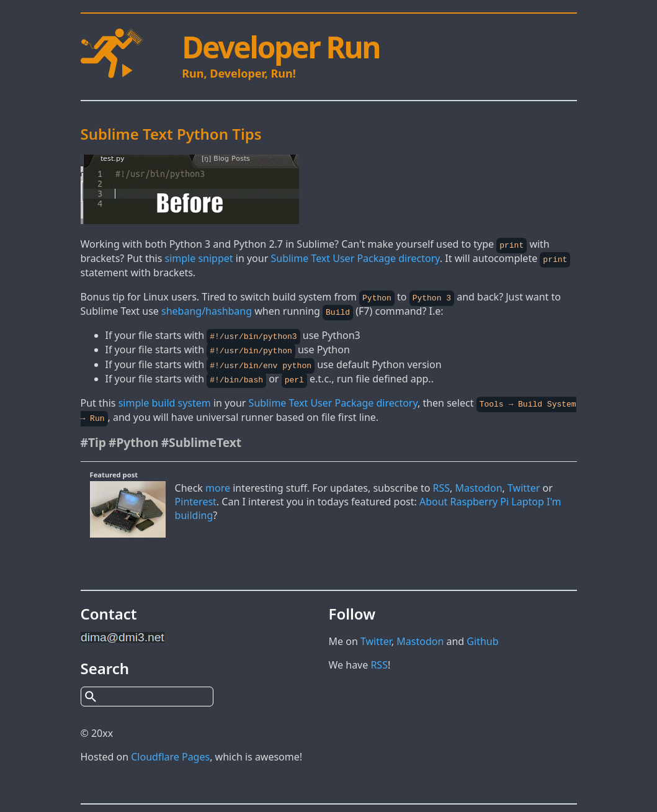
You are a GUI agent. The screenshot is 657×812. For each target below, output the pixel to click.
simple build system (165, 399)
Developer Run (281, 47)
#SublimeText (201, 437)
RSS (442, 483)
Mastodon (479, 483)
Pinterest (196, 497)
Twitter (524, 483)
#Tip (93, 437)
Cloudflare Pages (170, 752)
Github (482, 636)
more (218, 483)
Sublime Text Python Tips (171, 134)
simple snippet (199, 258)
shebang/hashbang (207, 310)
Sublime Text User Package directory (355, 258)
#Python (134, 437)
